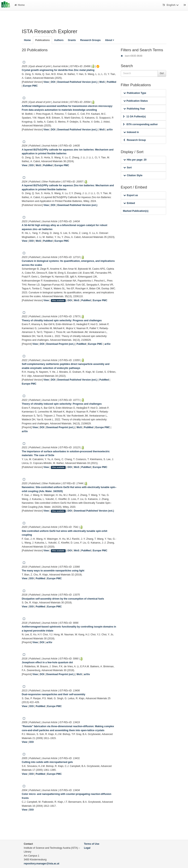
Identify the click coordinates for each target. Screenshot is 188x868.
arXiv (110, 130)
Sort (128, 168)
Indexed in (131, 132)
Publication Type (135, 93)
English (171, 5)
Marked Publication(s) (136, 211)
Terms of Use (92, 844)
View (46, 82)
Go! (162, 73)
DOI (53, 82)
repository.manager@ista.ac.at (42, 864)
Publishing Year (134, 109)
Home (20, 5)
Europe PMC (30, 86)
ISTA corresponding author (140, 124)
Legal (87, 848)
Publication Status (136, 101)
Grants (72, 40)
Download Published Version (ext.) (77, 82)
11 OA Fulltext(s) (134, 117)
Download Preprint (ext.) (60, 344)
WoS (102, 82)
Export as (131, 195)
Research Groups (90, 40)
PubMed (111, 82)
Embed (129, 203)
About (109, 40)
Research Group (135, 140)
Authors (59, 40)
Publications (42, 40)
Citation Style (133, 175)
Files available (58, 301)
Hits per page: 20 (135, 160)
